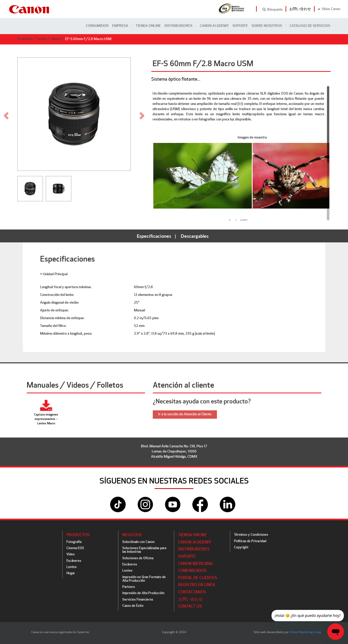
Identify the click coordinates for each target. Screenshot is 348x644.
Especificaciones (154, 236)
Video (71, 554)
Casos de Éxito (133, 606)
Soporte (240, 26)
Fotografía (74, 542)
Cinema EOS (75, 548)
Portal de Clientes (198, 578)
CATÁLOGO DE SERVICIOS (310, 26)
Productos (25, 39)
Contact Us (190, 607)
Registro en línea (197, 585)
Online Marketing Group (306, 632)
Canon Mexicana (195, 564)
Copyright (241, 547)
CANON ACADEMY (214, 26)
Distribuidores (178, 26)
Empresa (120, 26)
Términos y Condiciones (251, 535)
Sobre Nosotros (267, 26)
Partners (129, 587)
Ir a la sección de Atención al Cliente (185, 414)
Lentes (42, 39)
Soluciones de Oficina (138, 558)
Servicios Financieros (138, 600)
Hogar (71, 573)
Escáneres (74, 561)
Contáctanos (192, 592)
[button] (143, 114)
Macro (56, 39)
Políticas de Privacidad (250, 541)
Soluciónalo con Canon (138, 542)
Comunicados (192, 571)
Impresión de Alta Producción (143, 593)
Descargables (195, 236)
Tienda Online (148, 26)
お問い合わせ (300, 9)
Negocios (132, 535)
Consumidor (97, 26)
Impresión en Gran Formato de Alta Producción (144, 579)
